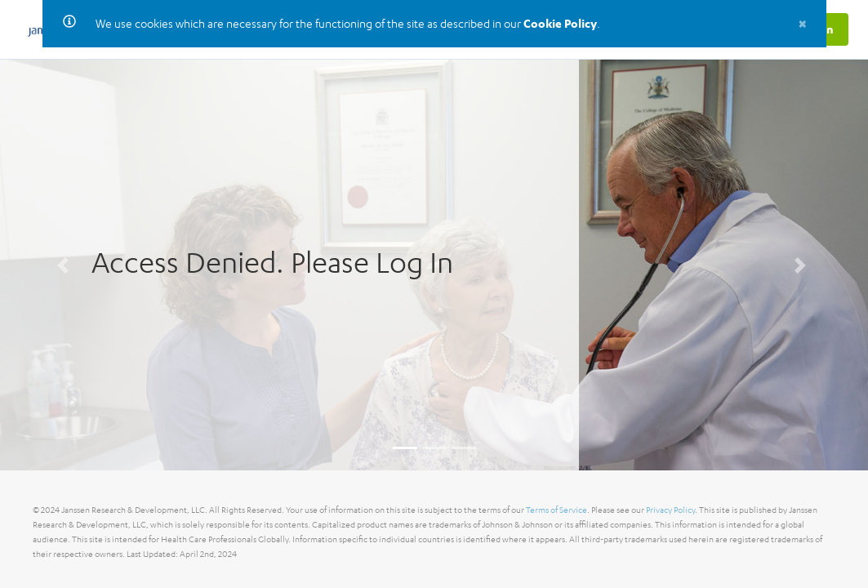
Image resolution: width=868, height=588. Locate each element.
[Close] (803, 23)
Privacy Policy (670, 510)
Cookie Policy (560, 23)
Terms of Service (556, 510)
